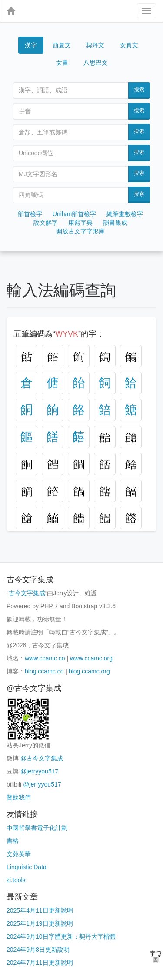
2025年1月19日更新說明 (40, 923)
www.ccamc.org (91, 658)
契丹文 (95, 45)
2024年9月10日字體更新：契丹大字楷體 (61, 937)
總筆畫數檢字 (125, 214)
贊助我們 (19, 797)
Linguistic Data (27, 867)
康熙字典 (80, 223)
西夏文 (62, 45)
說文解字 (46, 223)
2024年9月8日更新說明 (38, 950)
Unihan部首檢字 (74, 214)
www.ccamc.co (45, 658)
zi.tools (16, 880)
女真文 (129, 45)
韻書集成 (115, 223)
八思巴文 (96, 63)
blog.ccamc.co (44, 671)
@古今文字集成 (42, 758)
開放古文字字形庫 (80, 231)
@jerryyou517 (39, 771)
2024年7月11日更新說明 (40, 963)
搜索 (139, 90)
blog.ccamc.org (89, 671)
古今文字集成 (27, 593)
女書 (62, 63)
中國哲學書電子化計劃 (37, 828)
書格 (13, 841)
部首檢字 (30, 214)
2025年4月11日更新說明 (40, 910)
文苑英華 (19, 854)
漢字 (31, 45)
